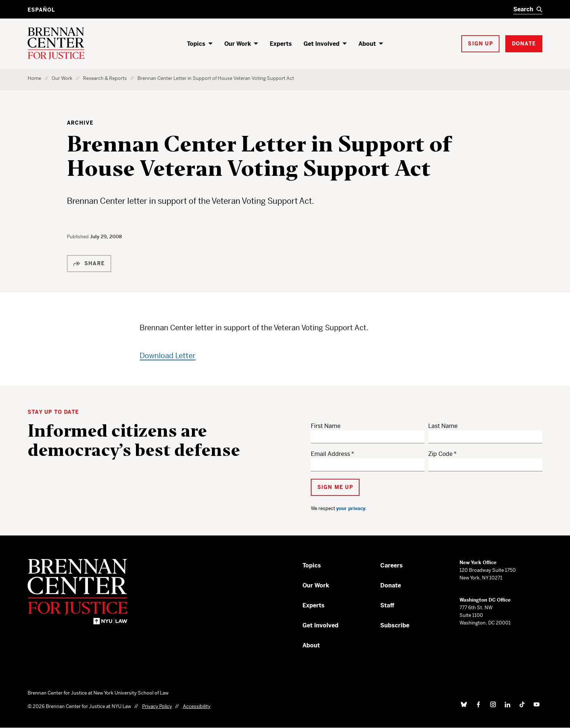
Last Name (443, 426)
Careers (392, 565)
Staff (387, 605)
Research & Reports (105, 78)
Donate (391, 585)
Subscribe (395, 625)
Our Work (238, 44)
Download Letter (168, 356)
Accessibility (197, 706)
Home (34, 78)
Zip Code (440, 454)
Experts (281, 44)
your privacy (351, 508)
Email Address (330, 454)
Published (78, 237)
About (367, 44)
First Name (326, 426)
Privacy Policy (157, 706)
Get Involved (322, 44)
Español (41, 10)
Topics (196, 44)
